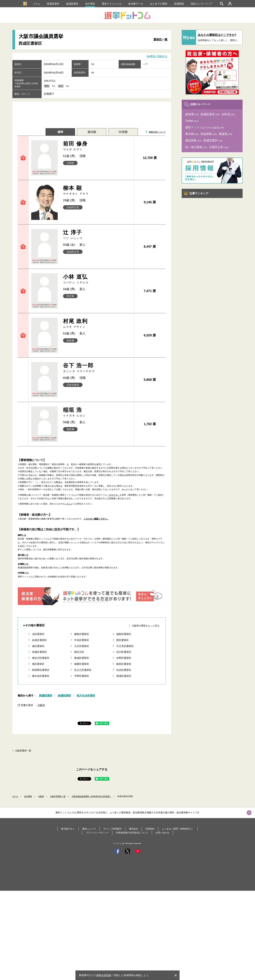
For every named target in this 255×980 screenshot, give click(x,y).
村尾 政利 (97, 323)
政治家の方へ (68, 829)
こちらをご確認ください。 (96, 519)
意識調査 (179, 4)
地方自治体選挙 (86, 695)
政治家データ (136, 4)
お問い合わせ (162, 833)
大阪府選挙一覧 (23, 751)
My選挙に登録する (157, 56)
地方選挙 (90, 4)
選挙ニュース (89, 829)
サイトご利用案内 (112, 829)
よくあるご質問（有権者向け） (178, 829)
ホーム (15, 796)
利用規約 (150, 829)
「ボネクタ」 (113, 495)
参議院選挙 (72, 4)
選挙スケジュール (112, 4)
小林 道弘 (97, 279)
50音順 (123, 132)
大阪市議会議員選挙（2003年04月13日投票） (91, 796)
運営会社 (134, 829)
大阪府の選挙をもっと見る (146, 626)
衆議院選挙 (53, 4)
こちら (68, 504)
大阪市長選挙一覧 (58, 796)
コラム (36, 4)
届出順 (92, 132)
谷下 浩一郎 (97, 368)
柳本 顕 (97, 190)
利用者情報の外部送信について (132, 833)
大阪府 (41, 796)
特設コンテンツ (201, 4)
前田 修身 (97, 146)
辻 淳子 (97, 235)
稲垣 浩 (97, 412)
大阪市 (41, 705)
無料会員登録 (104, 975)
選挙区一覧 (160, 40)
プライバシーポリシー (97, 833)
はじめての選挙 (159, 4)
